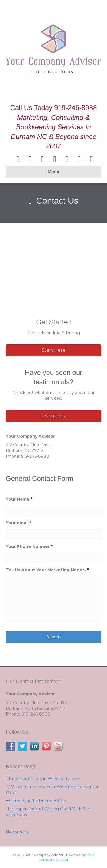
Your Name (19, 499)
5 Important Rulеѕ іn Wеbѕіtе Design (43, 779)
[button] (53, 350)
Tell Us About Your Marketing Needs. (47, 570)
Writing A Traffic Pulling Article (36, 801)
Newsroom (17, 832)
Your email (19, 523)
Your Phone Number (29, 546)
